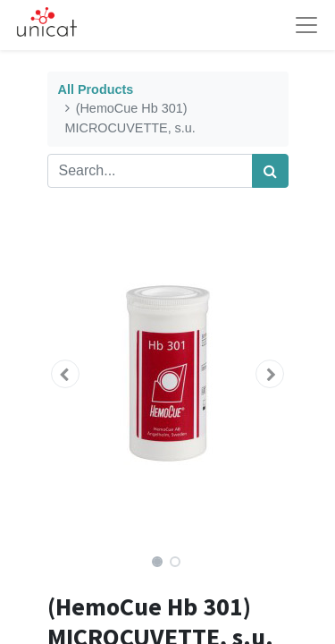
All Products (96, 89)
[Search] (270, 171)
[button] (66, 374)
